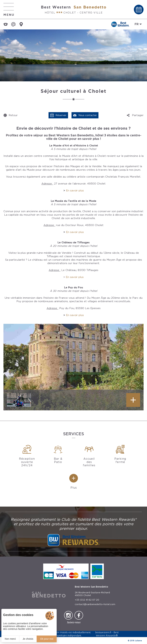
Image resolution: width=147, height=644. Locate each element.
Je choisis (28, 639)
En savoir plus (75, 191)
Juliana (138, 641)
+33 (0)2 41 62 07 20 (87, 600)
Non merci (10, 639)
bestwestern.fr (103, 632)
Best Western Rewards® (107, 634)
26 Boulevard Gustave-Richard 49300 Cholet (92, 594)
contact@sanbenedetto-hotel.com (95, 604)
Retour (13, 115)
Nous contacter (88, 115)
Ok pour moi (47, 639)
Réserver (61, 115)
